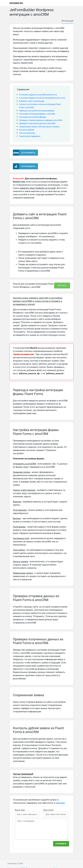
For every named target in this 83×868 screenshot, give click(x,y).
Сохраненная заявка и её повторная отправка (39, 127)
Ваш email (48, 810)
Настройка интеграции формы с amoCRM (37, 114)
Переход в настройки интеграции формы (37, 111)
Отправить (61, 844)
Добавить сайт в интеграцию (32, 101)
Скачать (62, 285)
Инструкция (68, 21)
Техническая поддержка (30, 136)
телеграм (60, 803)
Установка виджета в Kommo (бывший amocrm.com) (42, 98)
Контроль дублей (27, 130)
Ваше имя (20, 810)
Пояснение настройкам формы (33, 117)
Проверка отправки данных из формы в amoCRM (41, 120)
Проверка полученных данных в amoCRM (37, 123)
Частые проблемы (27, 133)
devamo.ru (16, 3)
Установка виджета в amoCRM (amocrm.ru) (38, 95)
